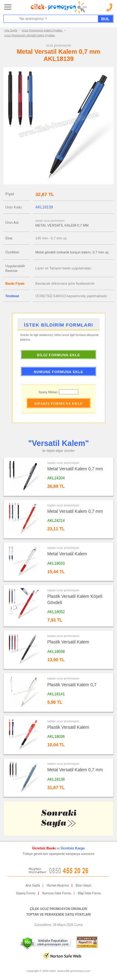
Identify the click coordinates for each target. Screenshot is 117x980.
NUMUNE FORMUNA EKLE (58, 372)
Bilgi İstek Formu (89, 893)
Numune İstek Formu (57, 893)
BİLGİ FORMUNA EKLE (58, 355)
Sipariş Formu (26, 893)
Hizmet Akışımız (58, 885)
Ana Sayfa (11, 30)
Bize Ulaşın (84, 885)
